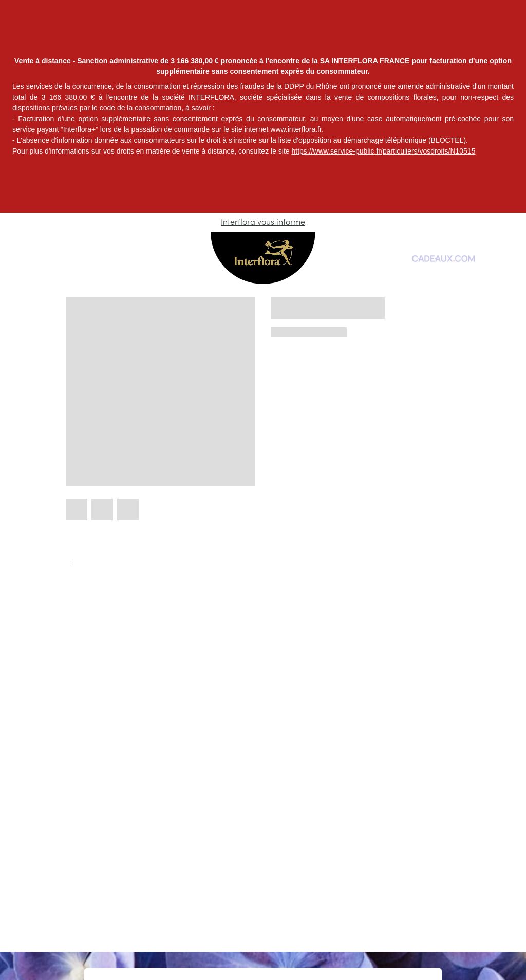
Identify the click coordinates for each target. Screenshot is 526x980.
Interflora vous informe (263, 222)
